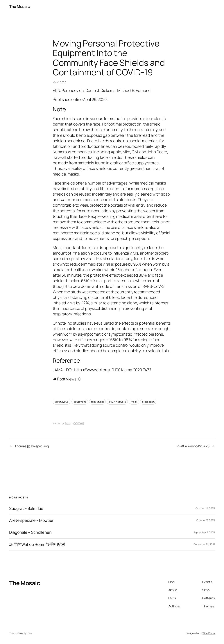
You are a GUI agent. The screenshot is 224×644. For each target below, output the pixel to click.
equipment (80, 402)
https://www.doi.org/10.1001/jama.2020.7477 (113, 370)
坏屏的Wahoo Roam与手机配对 (37, 544)
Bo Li (68, 423)
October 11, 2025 (206, 520)
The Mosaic (19, 6)
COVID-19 (79, 423)
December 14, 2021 (204, 544)
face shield (97, 402)
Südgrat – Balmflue (26, 508)
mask (134, 402)
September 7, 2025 (204, 532)
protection (148, 402)
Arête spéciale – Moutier (31, 520)
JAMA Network (117, 402)
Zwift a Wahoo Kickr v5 (193, 446)
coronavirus (62, 402)
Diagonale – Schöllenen (30, 532)
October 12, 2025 (205, 508)
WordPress (209, 633)
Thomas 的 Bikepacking (32, 446)
